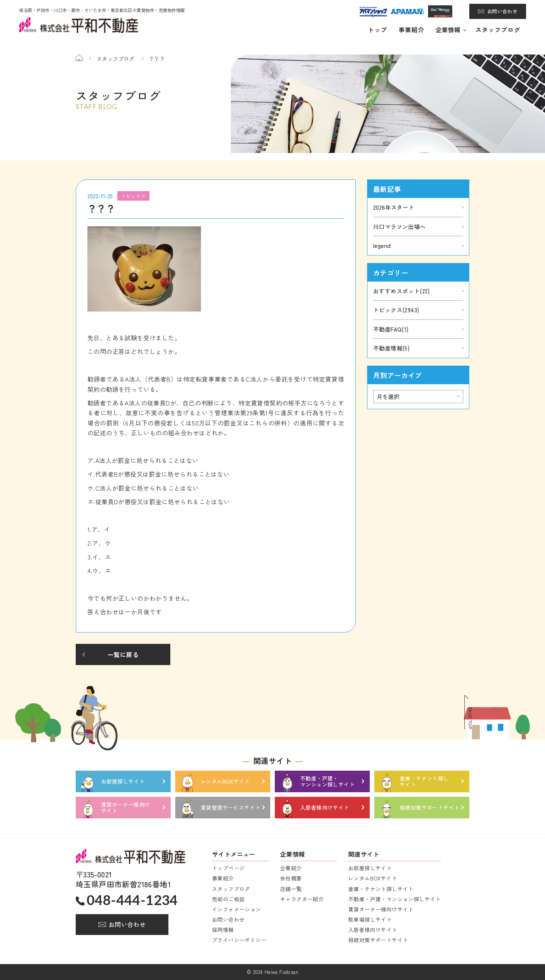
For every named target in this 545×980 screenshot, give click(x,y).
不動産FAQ (391, 329)
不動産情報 (391, 348)
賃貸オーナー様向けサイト (381, 909)
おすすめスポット (402, 291)
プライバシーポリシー (239, 940)
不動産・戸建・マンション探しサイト (395, 899)
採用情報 (223, 930)
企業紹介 (291, 868)
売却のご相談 (228, 899)
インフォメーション (237, 909)
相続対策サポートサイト (378, 940)
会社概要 (291, 878)
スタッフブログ (498, 30)
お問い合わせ (502, 11)
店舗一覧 (291, 889)
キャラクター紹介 (302, 899)
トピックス (396, 310)
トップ (378, 30)
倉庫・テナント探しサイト (381, 889)
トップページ (228, 868)
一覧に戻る (123, 654)
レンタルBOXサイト (373, 878)
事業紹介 (411, 30)
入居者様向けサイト (373, 930)
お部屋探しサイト (370, 868)
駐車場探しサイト (370, 919)
